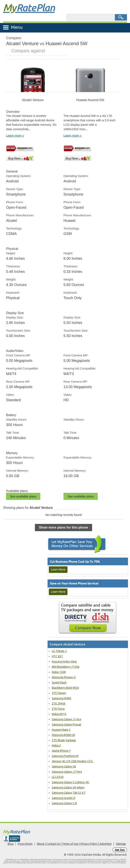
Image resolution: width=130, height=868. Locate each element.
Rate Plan (29, 7)
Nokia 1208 (59, 672)
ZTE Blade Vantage (64, 740)
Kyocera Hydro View (64, 662)
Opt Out (120, 850)
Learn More (58, 570)
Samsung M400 (61, 698)
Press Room (25, 844)
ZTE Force (58, 709)
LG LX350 (58, 777)
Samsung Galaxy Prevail (67, 725)
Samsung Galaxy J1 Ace (67, 719)
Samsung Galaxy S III (64, 803)
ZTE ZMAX (59, 704)
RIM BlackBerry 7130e (66, 667)
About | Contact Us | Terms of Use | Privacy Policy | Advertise (74, 844)
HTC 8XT (57, 656)
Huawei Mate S (61, 730)
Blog (11, 844)
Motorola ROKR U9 (63, 735)
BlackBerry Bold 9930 (65, 688)
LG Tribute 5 (59, 651)
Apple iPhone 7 (61, 751)
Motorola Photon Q (64, 677)
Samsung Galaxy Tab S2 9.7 (69, 793)
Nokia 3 (56, 745)
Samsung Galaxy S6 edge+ (68, 787)
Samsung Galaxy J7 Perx (67, 772)
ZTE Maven (59, 693)
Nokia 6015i (59, 714)
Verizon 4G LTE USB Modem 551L (73, 761)
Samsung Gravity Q (64, 798)
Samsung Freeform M (65, 756)
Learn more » (15, 136)
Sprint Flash (59, 683)
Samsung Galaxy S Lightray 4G (70, 782)
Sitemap (121, 844)
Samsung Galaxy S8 (64, 766)
